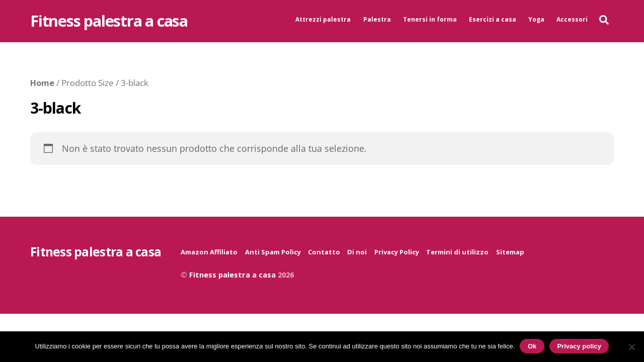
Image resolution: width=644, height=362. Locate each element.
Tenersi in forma (430, 19)
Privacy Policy (397, 252)
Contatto (324, 252)
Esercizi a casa (493, 19)
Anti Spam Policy (273, 252)
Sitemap (510, 252)
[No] (631, 347)
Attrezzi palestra (323, 19)
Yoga (536, 19)
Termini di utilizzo (457, 252)
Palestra (377, 19)
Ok (532, 346)
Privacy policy (579, 346)
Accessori (572, 19)
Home (42, 83)
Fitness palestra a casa (232, 275)
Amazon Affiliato (209, 252)
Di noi (357, 252)
